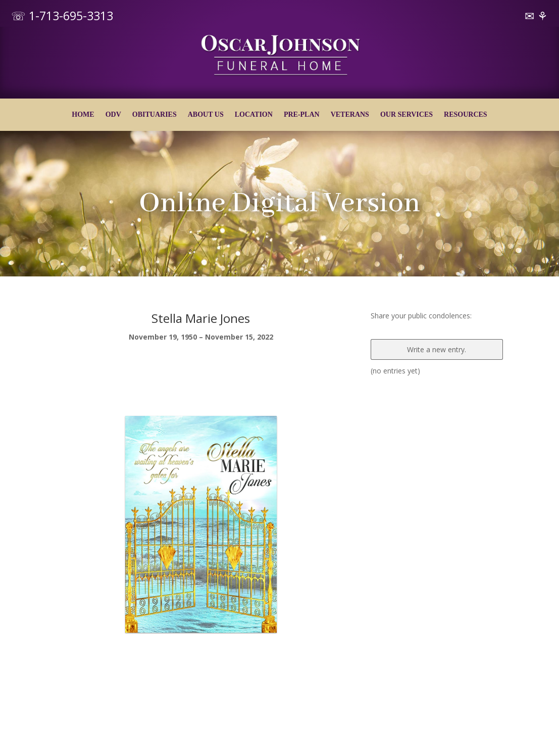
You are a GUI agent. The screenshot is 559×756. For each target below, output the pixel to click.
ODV (113, 115)
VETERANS (350, 115)
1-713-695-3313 (71, 16)
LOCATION (254, 115)
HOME (83, 115)
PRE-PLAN (302, 115)
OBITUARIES (155, 115)
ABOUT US (206, 115)
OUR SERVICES (406, 115)
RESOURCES (466, 115)
